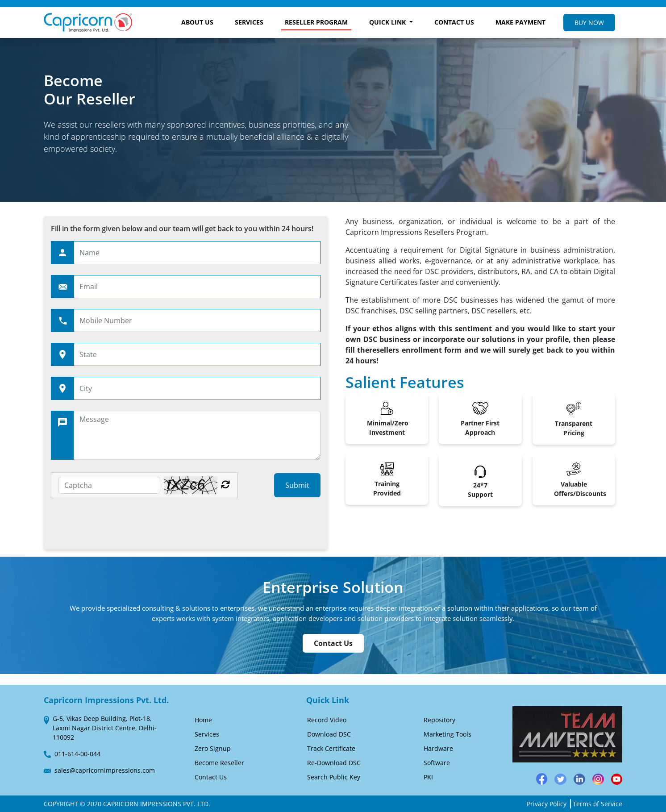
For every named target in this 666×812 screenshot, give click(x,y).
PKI (428, 777)
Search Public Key (334, 777)
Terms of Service (597, 804)
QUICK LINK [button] (388, 22)
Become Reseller (219, 763)
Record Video (327, 720)
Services (207, 734)
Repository (439, 720)
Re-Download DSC (334, 763)
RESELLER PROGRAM (316, 22)
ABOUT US (197, 22)
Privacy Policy (547, 804)
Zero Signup (213, 748)
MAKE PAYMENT (520, 22)
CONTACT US (454, 22)
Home (203, 720)
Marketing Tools (447, 734)
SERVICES (249, 22)
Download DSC (329, 734)
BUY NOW (589, 23)
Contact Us (333, 643)
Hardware (438, 748)
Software (437, 763)
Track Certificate (331, 748)
